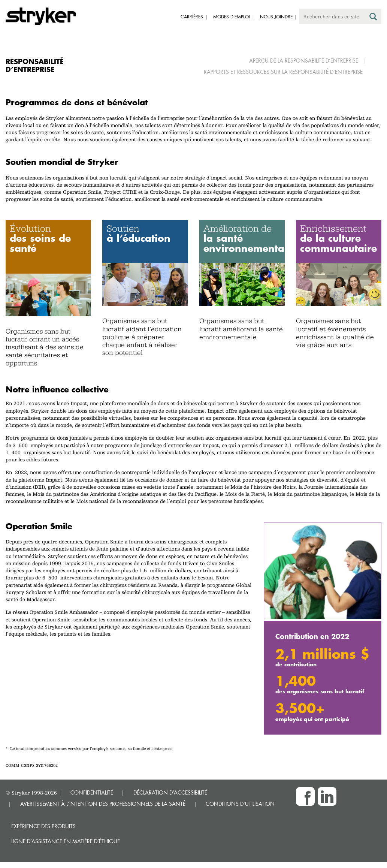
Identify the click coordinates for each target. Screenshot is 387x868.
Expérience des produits (43, 826)
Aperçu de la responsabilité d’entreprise (304, 61)
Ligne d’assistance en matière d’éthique (66, 841)
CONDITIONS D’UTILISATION (240, 804)
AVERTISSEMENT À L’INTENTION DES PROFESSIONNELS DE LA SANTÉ (103, 804)
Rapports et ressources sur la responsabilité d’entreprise (283, 72)
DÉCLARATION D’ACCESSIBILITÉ (170, 792)
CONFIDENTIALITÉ (92, 792)
